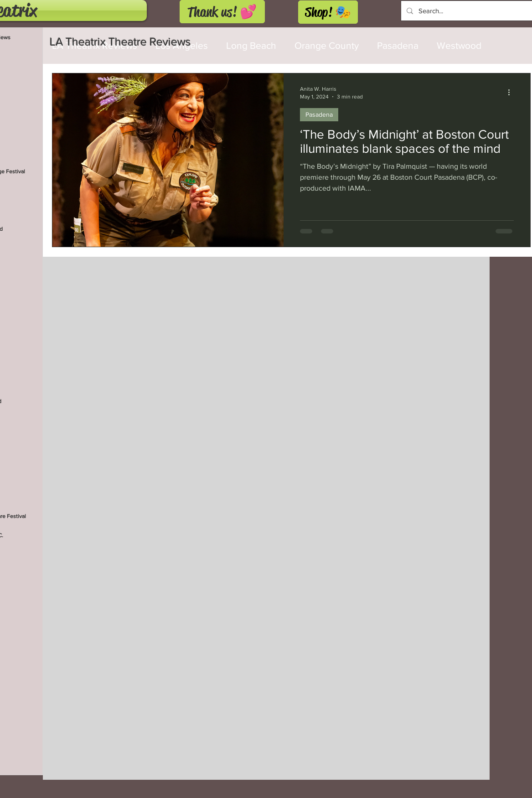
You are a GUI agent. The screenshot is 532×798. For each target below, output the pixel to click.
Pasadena (398, 45)
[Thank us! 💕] (222, 12)
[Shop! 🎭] (328, 12)
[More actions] (512, 92)
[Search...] (469, 11)
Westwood (459, 45)
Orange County (327, 45)
